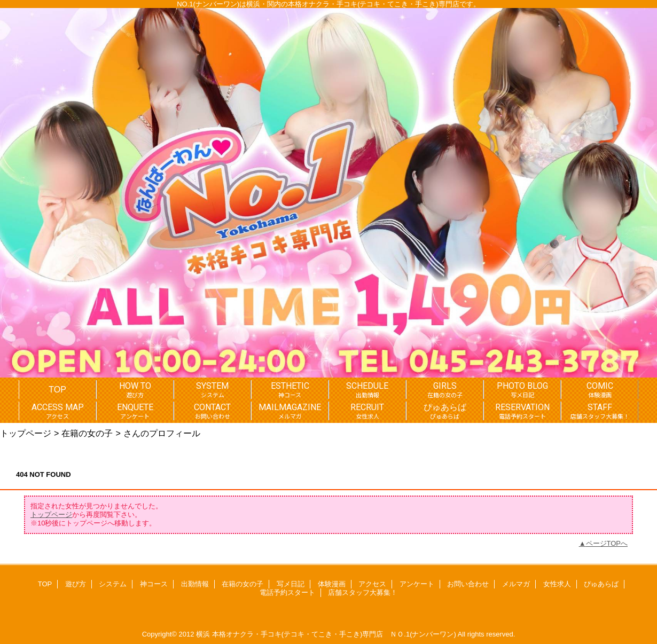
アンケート (417, 584)
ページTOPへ (607, 543)
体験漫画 (332, 584)
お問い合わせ (468, 584)
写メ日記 (291, 584)
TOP (57, 389)
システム (113, 584)
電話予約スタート (287, 592)
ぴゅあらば (601, 584)
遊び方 (76, 584)
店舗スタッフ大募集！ (363, 592)
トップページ (26, 433)
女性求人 (557, 584)
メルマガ (516, 584)
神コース (154, 584)
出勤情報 (195, 584)
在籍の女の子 (87, 433)
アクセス (372, 584)
